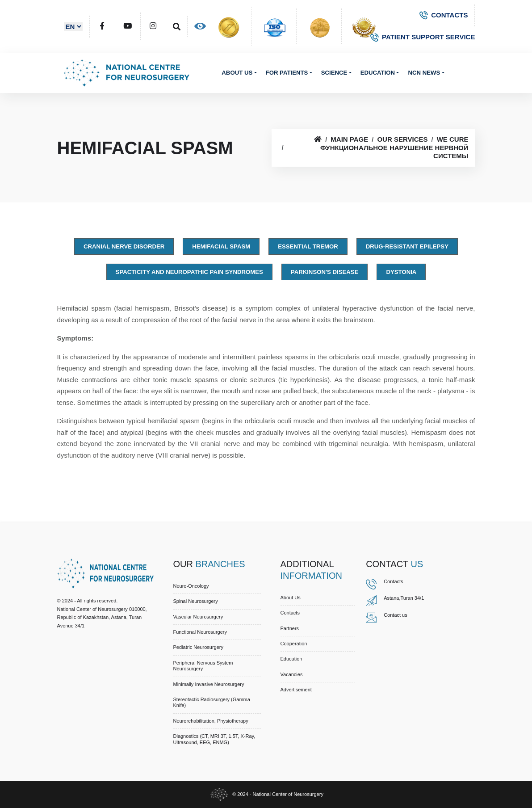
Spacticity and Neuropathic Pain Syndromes (189, 272)
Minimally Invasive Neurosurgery (209, 684)
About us (237, 73)
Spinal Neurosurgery (196, 601)
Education (378, 73)
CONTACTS (444, 15)
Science (334, 73)
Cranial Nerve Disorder (124, 246)
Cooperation (294, 644)
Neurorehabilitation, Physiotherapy (211, 721)
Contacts (290, 613)
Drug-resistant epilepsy (407, 246)
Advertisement (296, 690)
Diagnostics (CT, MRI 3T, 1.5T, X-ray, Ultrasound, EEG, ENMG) (214, 739)
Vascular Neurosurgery (198, 617)
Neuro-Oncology (191, 586)
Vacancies (292, 674)
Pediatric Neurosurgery (199, 647)
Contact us (396, 615)
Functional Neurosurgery (200, 632)
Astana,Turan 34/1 (404, 598)
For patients (287, 73)
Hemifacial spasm (221, 246)
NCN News (424, 73)
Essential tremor (308, 246)
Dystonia (401, 272)
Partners (290, 628)
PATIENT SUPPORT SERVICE (423, 37)
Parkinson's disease (325, 272)
